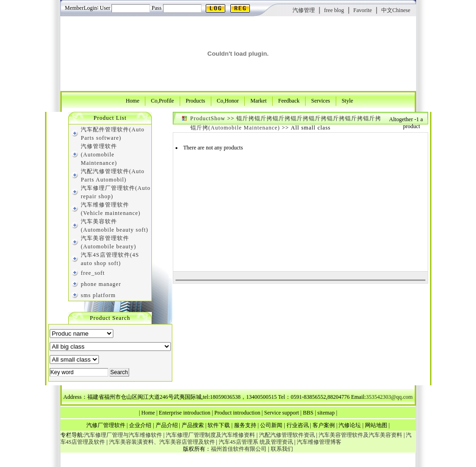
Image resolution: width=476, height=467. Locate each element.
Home (133, 100)
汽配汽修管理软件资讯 (287, 435)
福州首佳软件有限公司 (239, 449)
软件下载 (219, 425)
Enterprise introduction (185, 413)
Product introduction (237, 413)
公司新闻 (271, 425)
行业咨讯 (298, 425)
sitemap (326, 413)
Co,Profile (163, 100)
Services (321, 100)
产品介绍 (167, 425)
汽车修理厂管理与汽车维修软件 (123, 435)
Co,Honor (228, 100)
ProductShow (208, 118)
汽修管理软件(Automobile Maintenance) (99, 155)
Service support (282, 413)
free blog (334, 10)
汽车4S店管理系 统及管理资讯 (256, 442)
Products (196, 100)
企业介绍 (140, 425)
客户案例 (324, 425)
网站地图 (376, 425)
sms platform (98, 295)
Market (258, 100)
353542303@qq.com (389, 397)
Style (348, 100)
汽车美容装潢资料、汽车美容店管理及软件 (162, 442)
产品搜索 (193, 425)
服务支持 (245, 425)
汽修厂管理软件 (106, 425)
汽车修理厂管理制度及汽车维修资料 (210, 435)
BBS (308, 413)
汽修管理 (304, 10)
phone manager (101, 284)
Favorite (363, 10)
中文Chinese (396, 10)
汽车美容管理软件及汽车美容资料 (360, 435)
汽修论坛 (350, 425)
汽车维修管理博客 (319, 442)
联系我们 (282, 449)
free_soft (93, 273)
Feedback (289, 100)
